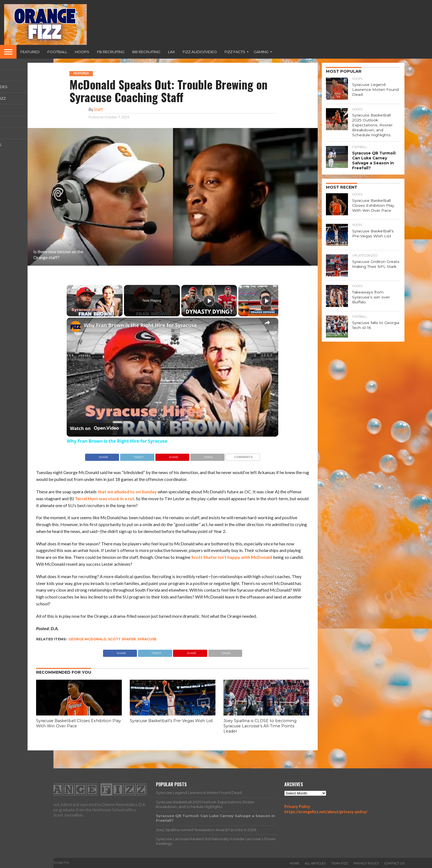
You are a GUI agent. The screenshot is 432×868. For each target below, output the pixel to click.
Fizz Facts (235, 52)
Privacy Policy (297, 806)
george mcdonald (87, 639)
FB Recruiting (111, 52)
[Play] (209, 301)
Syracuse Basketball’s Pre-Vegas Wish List (171, 721)
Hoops (82, 52)
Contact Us (394, 863)
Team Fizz (340, 863)
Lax (172, 52)
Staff (98, 109)
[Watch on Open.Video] (94, 428)
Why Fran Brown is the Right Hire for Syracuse (140, 325)
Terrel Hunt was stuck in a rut (104, 498)
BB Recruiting (146, 52)
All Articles (315, 863)
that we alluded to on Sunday (127, 492)
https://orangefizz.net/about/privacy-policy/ (326, 812)
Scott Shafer (122, 639)
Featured (30, 52)
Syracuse (147, 639)
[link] (75, 326)
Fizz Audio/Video (200, 52)
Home (294, 863)
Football (57, 52)
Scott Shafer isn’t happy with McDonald (232, 557)
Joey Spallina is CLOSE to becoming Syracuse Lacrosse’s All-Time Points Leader (260, 726)
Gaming (261, 52)
